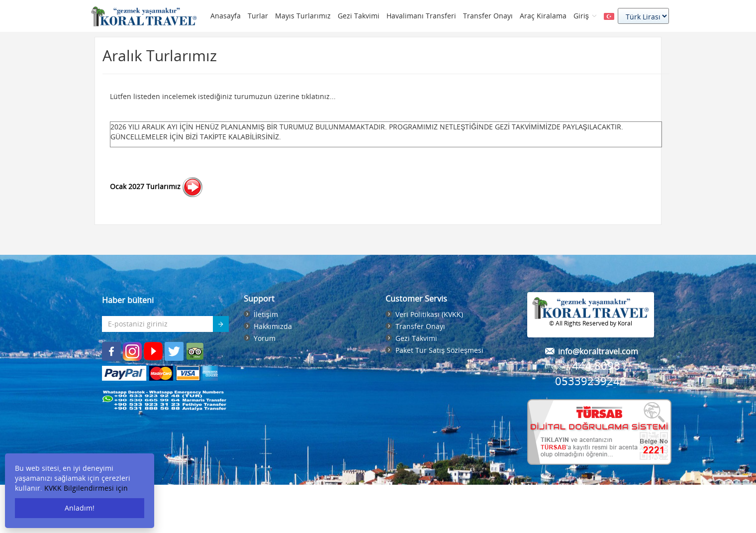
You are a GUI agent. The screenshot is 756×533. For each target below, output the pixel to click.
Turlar (258, 16)
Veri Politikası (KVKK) (429, 314)
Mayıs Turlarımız (303, 16)
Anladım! (80, 508)
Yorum (265, 338)
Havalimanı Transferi (421, 16)
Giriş (585, 16)
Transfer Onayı (488, 16)
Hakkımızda (273, 326)
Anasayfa (226, 16)
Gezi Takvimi (359, 16)
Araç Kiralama (543, 16)
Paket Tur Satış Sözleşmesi (439, 350)
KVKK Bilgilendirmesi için (86, 488)
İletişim (266, 314)
